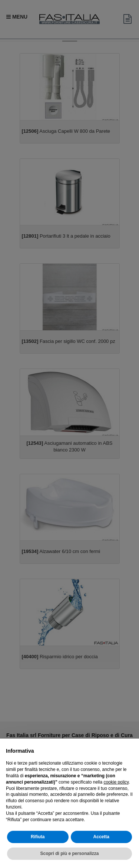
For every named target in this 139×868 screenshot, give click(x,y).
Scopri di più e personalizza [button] (69, 853)
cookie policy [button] (116, 782)
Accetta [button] (101, 837)
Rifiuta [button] (38, 837)
